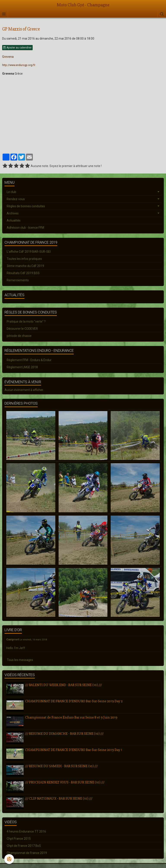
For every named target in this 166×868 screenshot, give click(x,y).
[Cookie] (9, 859)
